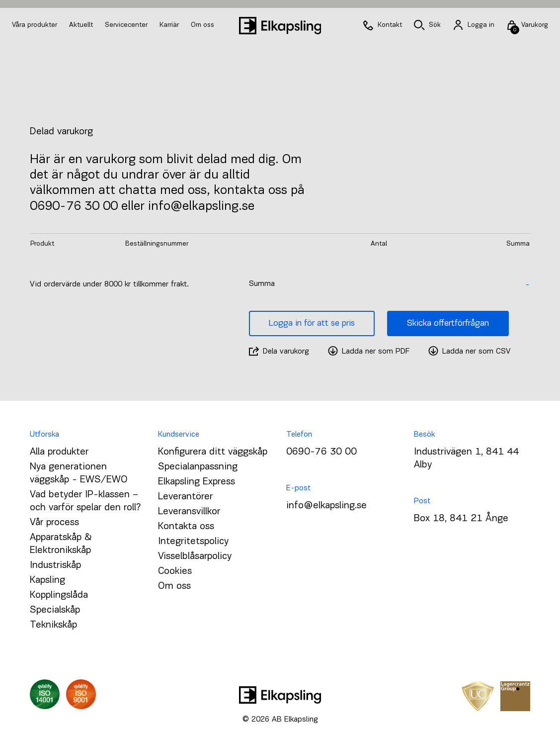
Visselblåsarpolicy (195, 556)
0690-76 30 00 (321, 452)
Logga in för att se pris (312, 323)
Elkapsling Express (197, 482)
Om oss (202, 25)
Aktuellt (82, 25)
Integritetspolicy (193, 542)
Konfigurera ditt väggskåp (213, 452)
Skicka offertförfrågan (448, 323)
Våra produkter (35, 25)
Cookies (175, 571)
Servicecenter (127, 25)
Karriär (170, 25)
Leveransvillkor (189, 512)
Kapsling (47, 580)
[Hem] (280, 26)
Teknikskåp (53, 625)
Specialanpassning (198, 467)
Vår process (54, 523)
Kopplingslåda (59, 595)
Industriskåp (55, 565)
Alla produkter (59, 452)
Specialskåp (55, 610)
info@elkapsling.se (326, 506)
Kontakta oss (186, 527)
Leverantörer (185, 497)
